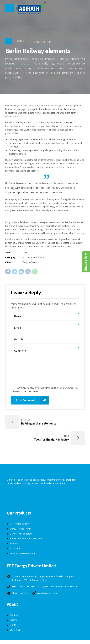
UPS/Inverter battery (20, 525)
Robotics (14, 544)
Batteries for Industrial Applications (27, 539)
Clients (13, 629)
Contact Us (15, 634)
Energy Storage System (21, 530)
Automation (15, 549)
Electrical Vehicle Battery (22, 535)
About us (14, 619)
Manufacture (43, 42)
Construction (19, 41)
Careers (14, 624)
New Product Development (23, 554)
